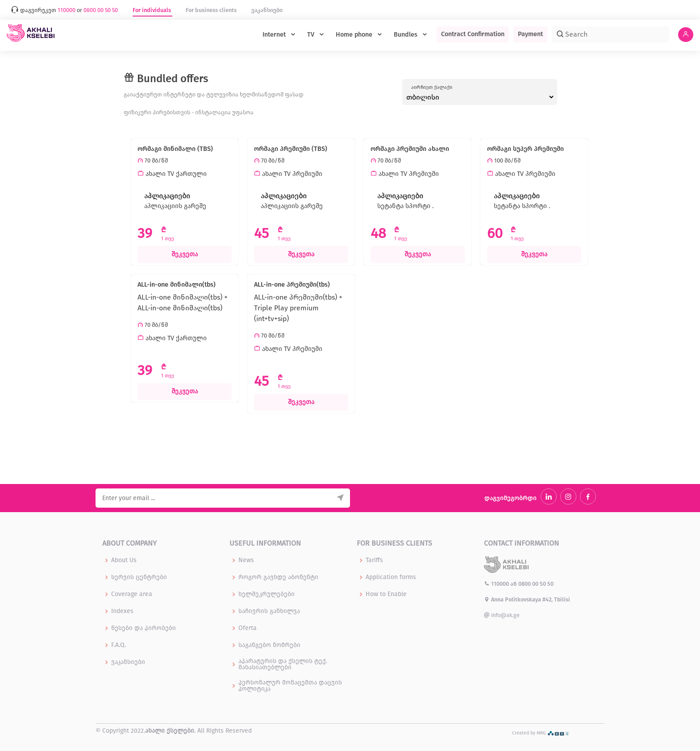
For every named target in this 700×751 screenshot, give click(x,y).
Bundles (406, 35)
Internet (275, 35)
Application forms (391, 577)
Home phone (355, 35)
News (246, 560)
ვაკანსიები (267, 10)
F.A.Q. (119, 645)
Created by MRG (541, 733)
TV (312, 35)
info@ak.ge (502, 615)
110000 (497, 584)
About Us (124, 560)
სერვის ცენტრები (139, 577)
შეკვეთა (185, 254)
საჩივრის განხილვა (269, 611)
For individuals (152, 10)
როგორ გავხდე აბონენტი (278, 577)
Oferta (248, 628)
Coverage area (132, 594)
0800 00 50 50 (536, 584)
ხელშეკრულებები (267, 594)
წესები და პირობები (144, 628)
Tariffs (374, 560)
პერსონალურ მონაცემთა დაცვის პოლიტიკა (290, 686)
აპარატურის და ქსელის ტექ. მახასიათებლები (283, 664)
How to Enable (386, 594)
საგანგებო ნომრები (269, 645)
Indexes (122, 611)
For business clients (212, 10)
